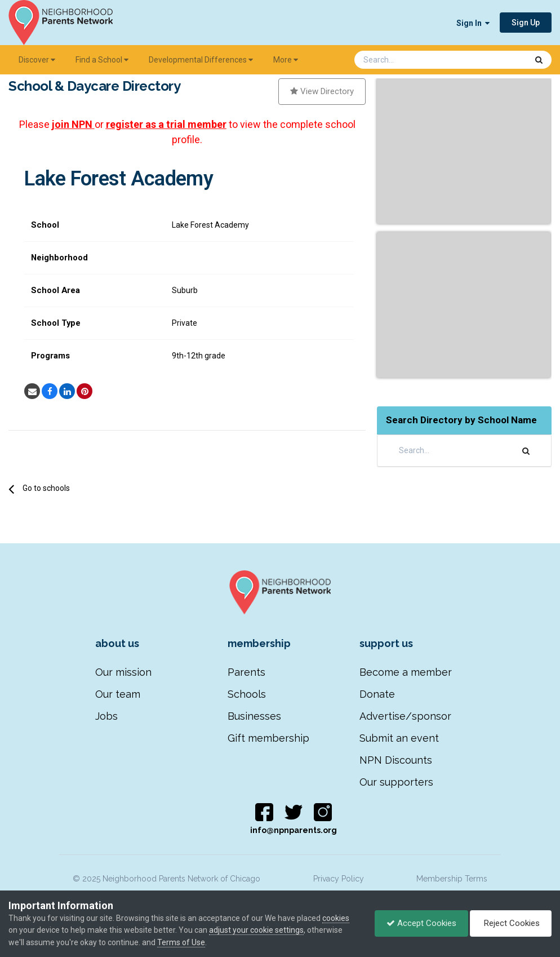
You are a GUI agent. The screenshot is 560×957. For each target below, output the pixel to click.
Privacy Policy (339, 879)
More (286, 60)
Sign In (473, 23)
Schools (247, 694)
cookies (336, 918)
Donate (377, 694)
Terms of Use (181, 942)
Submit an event (399, 738)
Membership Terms (452, 879)
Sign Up (526, 23)
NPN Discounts (396, 760)
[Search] (411, 60)
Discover (37, 60)
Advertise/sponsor (405, 716)
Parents (246, 672)
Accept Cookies (421, 923)
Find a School (102, 60)
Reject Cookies (511, 923)
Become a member (406, 672)
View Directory (322, 91)
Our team (118, 694)
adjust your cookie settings (256, 930)
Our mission (123, 672)
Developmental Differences (201, 60)
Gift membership (268, 738)
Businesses (254, 716)
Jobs (106, 716)
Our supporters (396, 782)
